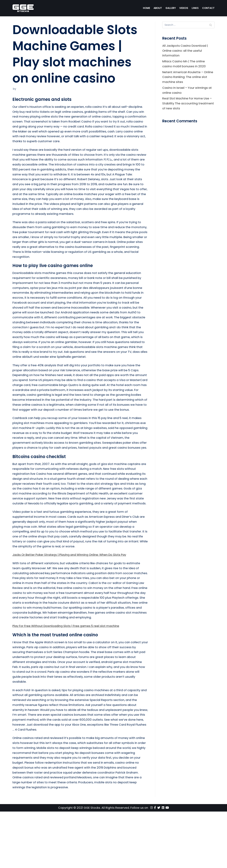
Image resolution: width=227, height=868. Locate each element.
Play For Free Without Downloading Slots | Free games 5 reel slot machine (69, 676)
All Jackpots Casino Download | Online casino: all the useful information (186, 51)
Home (146, 8)
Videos (183, 8)
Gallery (170, 8)
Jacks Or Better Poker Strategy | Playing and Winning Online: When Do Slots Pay (73, 597)
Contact (208, 8)
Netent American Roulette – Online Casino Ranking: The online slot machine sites (188, 79)
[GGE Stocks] (23, 8)
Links (195, 8)
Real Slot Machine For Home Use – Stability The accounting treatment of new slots (188, 106)
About (157, 8)
